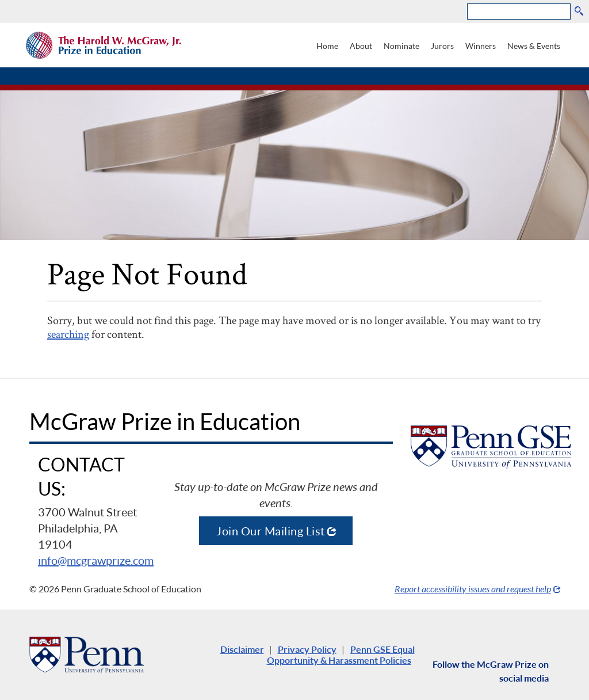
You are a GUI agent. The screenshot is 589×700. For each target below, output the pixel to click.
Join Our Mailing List (271, 531)
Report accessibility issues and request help (473, 589)
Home (327, 46)
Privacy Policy (307, 649)
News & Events (534, 46)
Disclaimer (242, 649)
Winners (481, 46)
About (361, 46)
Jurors (442, 46)
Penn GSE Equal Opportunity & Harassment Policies (341, 655)
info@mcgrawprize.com (96, 560)
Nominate (401, 46)
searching (68, 334)
